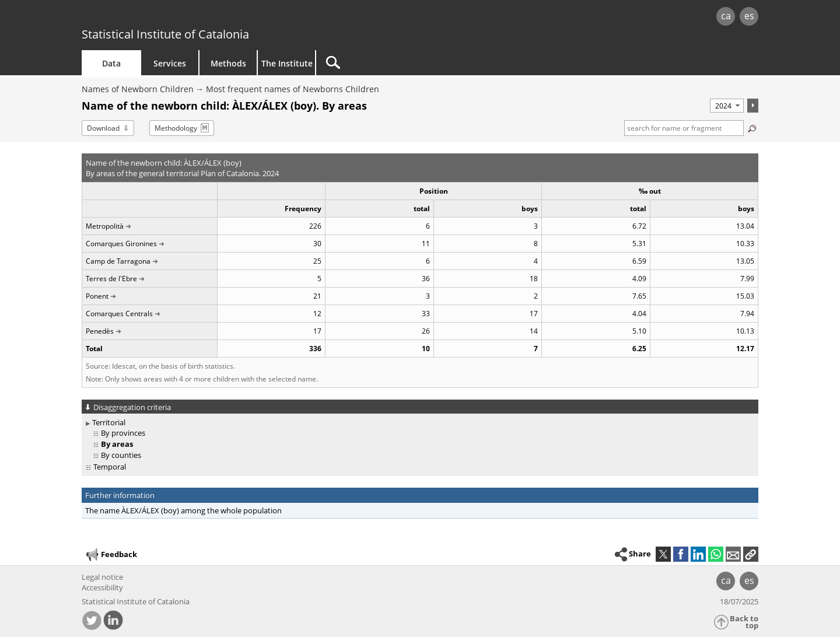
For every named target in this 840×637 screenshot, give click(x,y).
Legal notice (102, 577)
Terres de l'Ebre (111, 279)
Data (111, 63)
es (749, 16)
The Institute (287, 63)
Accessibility (102, 587)
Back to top (744, 622)
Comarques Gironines (121, 244)
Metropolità (105, 226)
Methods (228, 63)
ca (726, 16)
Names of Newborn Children (138, 89)
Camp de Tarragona (118, 261)
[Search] (415, 63)
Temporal (110, 467)
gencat (217, 17)
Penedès (100, 331)
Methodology (176, 128)
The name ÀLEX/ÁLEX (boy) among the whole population (183, 510)
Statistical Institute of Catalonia (165, 34)
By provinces (123, 433)
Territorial (109, 422)
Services (170, 63)
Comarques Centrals (119, 314)
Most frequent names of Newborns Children (293, 89)
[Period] (727, 106)
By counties (121, 455)
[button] (751, 554)
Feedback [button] (111, 555)
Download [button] (103, 128)
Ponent (97, 296)
